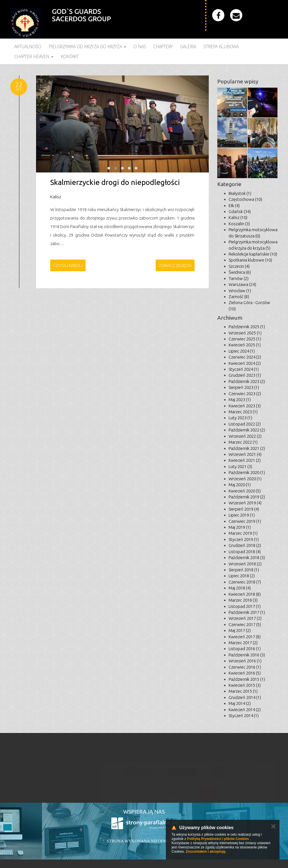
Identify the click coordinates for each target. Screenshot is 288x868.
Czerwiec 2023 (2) (245, 394)
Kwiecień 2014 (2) (245, 710)
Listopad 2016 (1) (245, 649)
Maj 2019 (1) (240, 527)
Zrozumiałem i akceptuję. (206, 852)
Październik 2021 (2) (247, 448)
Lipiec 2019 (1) (242, 515)
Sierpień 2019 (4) (244, 509)
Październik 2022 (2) (247, 430)
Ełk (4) (234, 206)
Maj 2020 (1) (240, 485)
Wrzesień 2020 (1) (245, 479)
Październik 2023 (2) (247, 381)
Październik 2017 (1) (247, 612)
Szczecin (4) (239, 266)
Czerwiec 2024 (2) (245, 357)
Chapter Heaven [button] (34, 56)
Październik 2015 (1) (247, 679)
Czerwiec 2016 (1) (245, 667)
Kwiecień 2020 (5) (245, 491)
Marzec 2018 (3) (243, 600)
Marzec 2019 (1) (243, 533)
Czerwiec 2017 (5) (245, 624)
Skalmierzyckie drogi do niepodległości (115, 182)
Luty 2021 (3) (240, 466)
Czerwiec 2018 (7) (245, 582)
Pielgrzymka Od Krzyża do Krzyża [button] (87, 46)
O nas (140, 46)
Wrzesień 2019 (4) (245, 503)
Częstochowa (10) (245, 199)
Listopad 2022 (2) (245, 424)
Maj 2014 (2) (240, 703)
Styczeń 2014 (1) (244, 716)
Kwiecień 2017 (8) (245, 637)
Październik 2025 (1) (247, 327)
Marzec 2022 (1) (243, 442)
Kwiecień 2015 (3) (245, 685)
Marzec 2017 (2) (243, 643)
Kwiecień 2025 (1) (245, 345)
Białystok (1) (240, 193)
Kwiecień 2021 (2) (245, 460)
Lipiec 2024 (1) (242, 351)
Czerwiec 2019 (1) (245, 521)
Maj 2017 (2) (240, 630)
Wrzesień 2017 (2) (245, 618)
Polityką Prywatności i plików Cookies (218, 839)
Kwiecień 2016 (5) (245, 673)
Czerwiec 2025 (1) (245, 339)
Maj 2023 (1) (240, 400)
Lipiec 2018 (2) (242, 576)
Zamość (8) (239, 297)
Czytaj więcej (68, 265)
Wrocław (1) (240, 291)
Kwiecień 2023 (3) (245, 406)
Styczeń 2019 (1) (244, 539)
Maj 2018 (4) (240, 588)
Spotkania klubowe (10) (250, 260)
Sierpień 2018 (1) (244, 570)
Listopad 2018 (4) (245, 552)
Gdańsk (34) (240, 211)
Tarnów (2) (239, 278)
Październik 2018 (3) (247, 558)
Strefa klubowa (221, 46)
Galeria (188, 46)
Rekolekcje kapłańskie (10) (253, 254)
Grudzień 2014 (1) (245, 697)
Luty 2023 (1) (240, 418)
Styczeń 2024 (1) (244, 369)
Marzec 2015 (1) (243, 691)
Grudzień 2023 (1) (245, 375)
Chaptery (163, 46)
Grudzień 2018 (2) (245, 545)
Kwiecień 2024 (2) (245, 363)
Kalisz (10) (238, 217)
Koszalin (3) (239, 224)
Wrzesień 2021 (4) (245, 454)
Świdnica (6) (240, 272)
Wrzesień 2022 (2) (245, 436)
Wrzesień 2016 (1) (245, 661)
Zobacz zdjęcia (175, 265)
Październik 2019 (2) (247, 497)
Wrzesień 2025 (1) (245, 333)
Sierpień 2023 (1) (244, 387)
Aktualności (28, 46)
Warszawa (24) (242, 284)
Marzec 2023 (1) (243, 412)
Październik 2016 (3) (247, 655)
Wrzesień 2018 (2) (245, 564)
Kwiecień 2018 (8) (245, 594)
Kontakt (70, 56)
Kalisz (56, 197)
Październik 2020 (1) (247, 472)
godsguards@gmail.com (33, 794)
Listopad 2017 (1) (245, 606)
